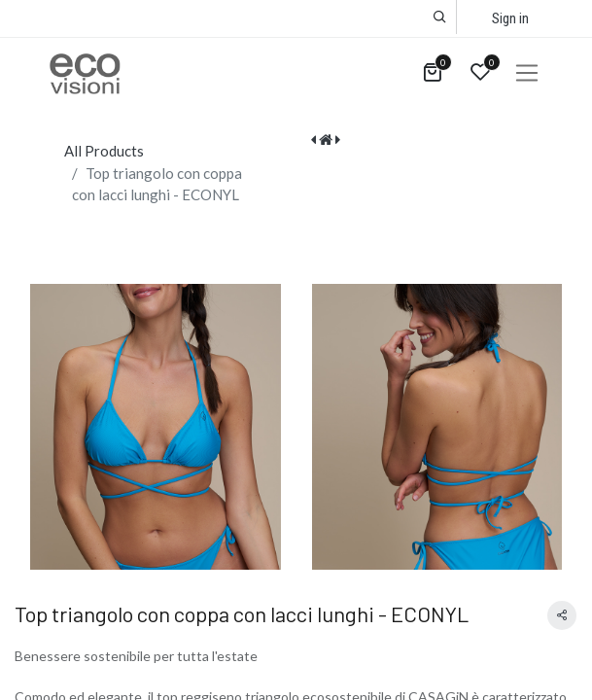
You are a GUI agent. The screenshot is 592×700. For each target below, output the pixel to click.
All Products (104, 151)
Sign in (510, 18)
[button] (440, 17)
